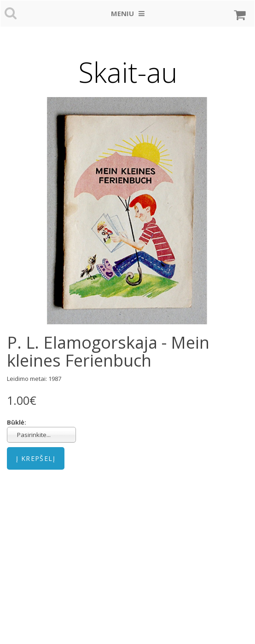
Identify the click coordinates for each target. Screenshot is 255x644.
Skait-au (128, 72)
